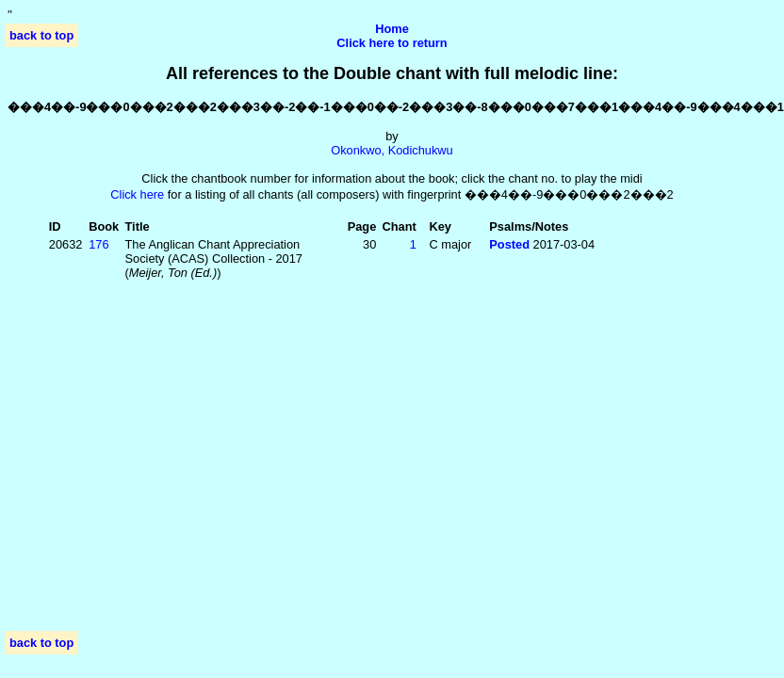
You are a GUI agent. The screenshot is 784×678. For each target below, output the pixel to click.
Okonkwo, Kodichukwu (392, 150)
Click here (137, 194)
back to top (41, 35)
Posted (511, 244)
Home (392, 29)
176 (98, 244)
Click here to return (392, 43)
